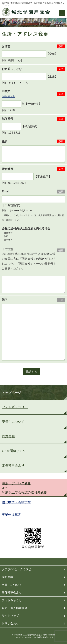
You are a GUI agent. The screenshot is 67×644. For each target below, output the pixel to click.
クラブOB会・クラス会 (17, 569)
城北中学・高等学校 (16, 502)
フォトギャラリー (15, 407)
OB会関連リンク (14, 451)
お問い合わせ (10, 623)
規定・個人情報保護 (15, 608)
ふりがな (12, 69)
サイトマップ (10, 616)
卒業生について (13, 422)
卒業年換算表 (8, 96)
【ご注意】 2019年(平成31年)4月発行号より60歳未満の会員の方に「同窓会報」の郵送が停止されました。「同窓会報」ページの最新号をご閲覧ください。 (29, 259)
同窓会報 (8, 436)
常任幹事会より (13, 465)
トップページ (11, 393)
